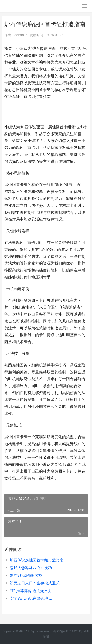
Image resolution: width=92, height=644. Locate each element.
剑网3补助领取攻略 (26, 575)
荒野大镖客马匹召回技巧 (31, 568)
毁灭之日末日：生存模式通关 (35, 583)
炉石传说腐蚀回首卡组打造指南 (37, 560)
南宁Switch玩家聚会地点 (31, 598)
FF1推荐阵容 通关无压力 (31, 591)
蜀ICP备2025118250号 (68, 631)
